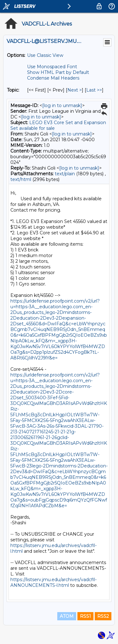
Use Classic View (45, 55)
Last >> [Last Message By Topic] (94, 90)
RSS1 (85, 616)
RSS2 (103, 616)
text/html (21, 179)
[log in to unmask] (62, 105)
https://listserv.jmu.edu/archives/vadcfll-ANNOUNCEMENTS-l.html (53, 582)
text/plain (65, 174)
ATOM (67, 616)
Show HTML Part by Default (58, 72)
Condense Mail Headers (53, 78)
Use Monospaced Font (52, 67)
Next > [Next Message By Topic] (75, 90)
